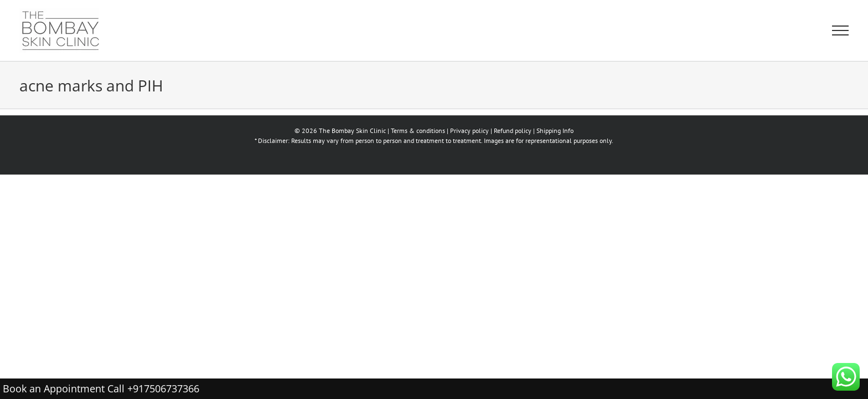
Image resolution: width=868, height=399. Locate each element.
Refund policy (513, 131)
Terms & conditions (418, 131)
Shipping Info (555, 131)
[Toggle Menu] (840, 30)
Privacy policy (469, 131)
